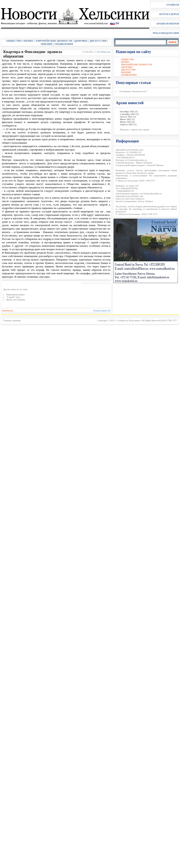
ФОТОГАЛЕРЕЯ (169, 14)
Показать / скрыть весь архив (135, 129)
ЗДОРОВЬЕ (81, 41)
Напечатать (8, 311)
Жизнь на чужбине (16, 300)
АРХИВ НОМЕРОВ (167, 24)
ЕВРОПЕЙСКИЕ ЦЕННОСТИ (54, 41)
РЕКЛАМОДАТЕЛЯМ (166, 33)
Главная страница (12, 320)
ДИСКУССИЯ (98, 41)
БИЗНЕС (29, 41)
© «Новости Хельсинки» (128, 320)
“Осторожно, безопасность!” (133, 91)
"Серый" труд (13, 297)
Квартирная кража (15, 294)
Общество (105, 52)
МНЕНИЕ (47, 44)
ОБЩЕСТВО (14, 41)
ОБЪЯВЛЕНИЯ (64, 44)
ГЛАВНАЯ (173, 5)
